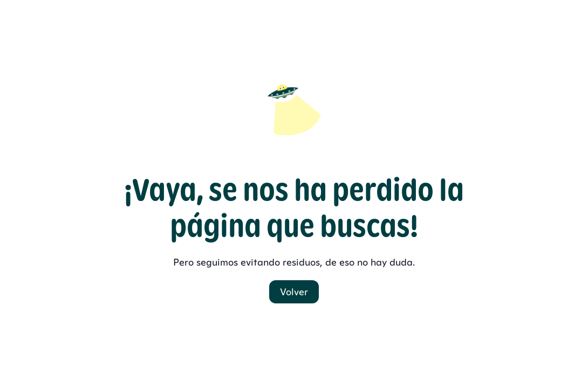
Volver (294, 292)
